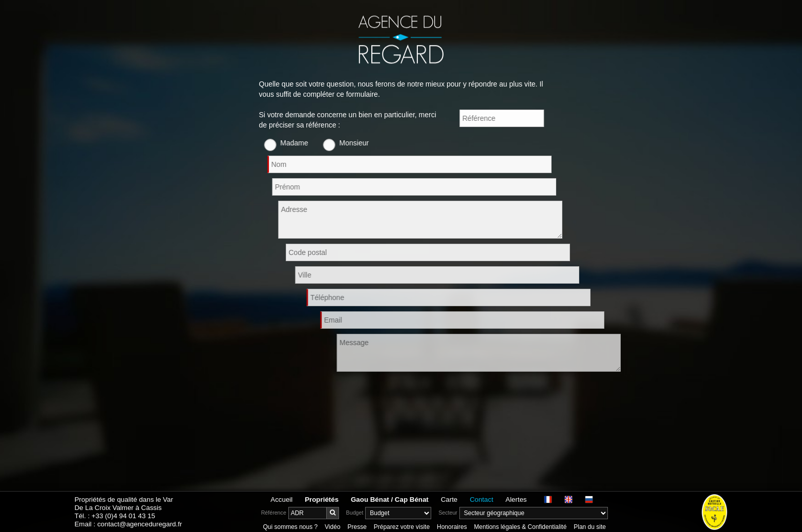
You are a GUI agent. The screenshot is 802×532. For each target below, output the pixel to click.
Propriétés (322, 499)
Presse (357, 527)
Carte (449, 499)
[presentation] (337, 397)
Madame (305, 143)
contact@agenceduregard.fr (140, 524)
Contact (481, 499)
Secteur (448, 513)
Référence (274, 513)
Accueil (281, 499)
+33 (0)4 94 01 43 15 (123, 516)
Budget (355, 513)
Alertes (516, 499)
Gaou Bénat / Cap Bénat (390, 499)
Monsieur (365, 143)
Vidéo (332, 527)
